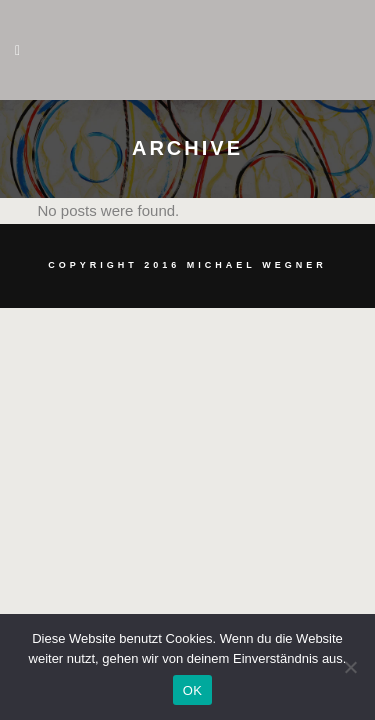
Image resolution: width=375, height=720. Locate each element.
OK (192, 690)
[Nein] (350, 667)
